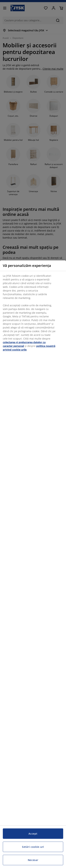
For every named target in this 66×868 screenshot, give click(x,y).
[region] (33, 564)
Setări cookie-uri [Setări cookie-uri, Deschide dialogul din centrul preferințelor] (33, 847)
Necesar (33, 860)
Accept (33, 834)
